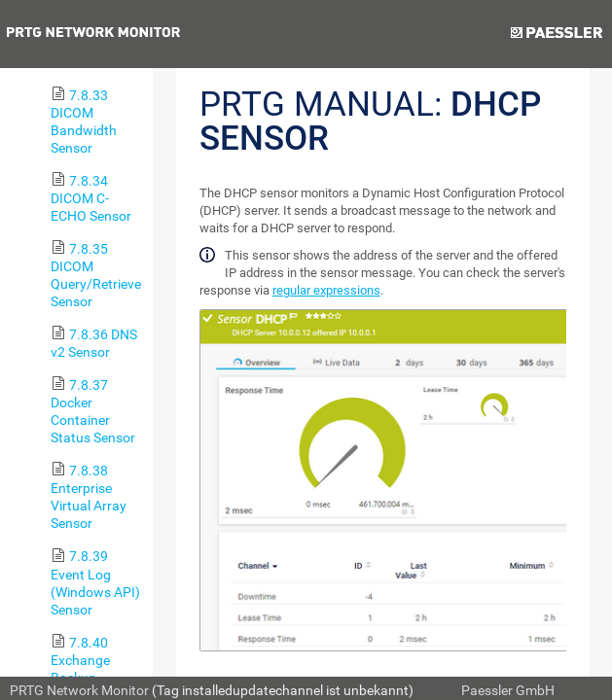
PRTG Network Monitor (79, 690)
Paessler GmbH (508, 690)
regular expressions (326, 290)
